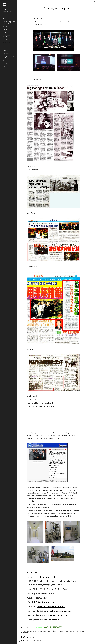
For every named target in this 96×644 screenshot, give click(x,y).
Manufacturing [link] (6, 45)
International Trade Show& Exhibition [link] (9, 57)
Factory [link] (4, 32)
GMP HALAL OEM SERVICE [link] (7, 36)
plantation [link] (5, 63)
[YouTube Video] (41, 420)
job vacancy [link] (5, 69)
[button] (94, 2)
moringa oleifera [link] (6, 48)
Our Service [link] (5, 39)
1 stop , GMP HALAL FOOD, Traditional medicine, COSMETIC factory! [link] (9, 22)
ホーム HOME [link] (6, 18)
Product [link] (5, 66)
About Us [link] (5, 27)
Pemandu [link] (5, 60)
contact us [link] (5, 29)
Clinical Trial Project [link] (7, 42)
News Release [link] (6, 53)
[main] (56, 8)
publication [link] (5, 51)
